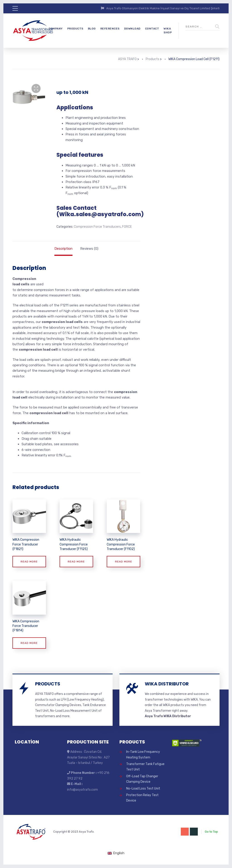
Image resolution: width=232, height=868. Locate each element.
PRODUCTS (75, 29)
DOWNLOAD (132, 29)
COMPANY (56, 29)
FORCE (127, 227)
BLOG (92, 29)
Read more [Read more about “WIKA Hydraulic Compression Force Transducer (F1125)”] (76, 562)
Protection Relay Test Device (142, 798)
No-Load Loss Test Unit (143, 789)
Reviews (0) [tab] (89, 249)
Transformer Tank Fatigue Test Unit (145, 767)
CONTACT (152, 29)
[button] (36, 88)
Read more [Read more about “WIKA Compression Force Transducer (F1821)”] (29, 562)
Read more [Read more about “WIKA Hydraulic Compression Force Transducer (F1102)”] (124, 562)
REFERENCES (110, 29)
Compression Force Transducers (97, 227)
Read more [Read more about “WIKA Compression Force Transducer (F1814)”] (29, 643)
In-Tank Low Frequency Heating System (143, 754)
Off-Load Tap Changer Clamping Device (142, 779)
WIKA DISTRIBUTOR (167, 684)
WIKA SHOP (168, 31)
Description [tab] (63, 249)
